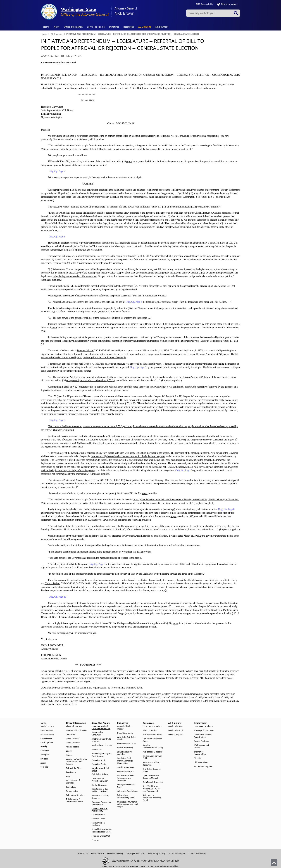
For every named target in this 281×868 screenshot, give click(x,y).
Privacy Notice (72, 791)
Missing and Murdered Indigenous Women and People (128, 804)
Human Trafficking (125, 748)
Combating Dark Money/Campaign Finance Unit (125, 761)
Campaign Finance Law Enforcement (102, 804)
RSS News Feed (47, 735)
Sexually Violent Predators (98, 824)
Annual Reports (73, 747)
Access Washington (177, 854)
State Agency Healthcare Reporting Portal (152, 798)
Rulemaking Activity (75, 795)
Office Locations (73, 743)
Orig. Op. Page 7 (184, 470)
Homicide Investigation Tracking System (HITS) (102, 831)
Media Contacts (47, 726)
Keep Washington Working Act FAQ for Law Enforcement (152, 789)
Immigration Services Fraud (126, 786)
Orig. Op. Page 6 (57, 420)
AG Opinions (145, 27)
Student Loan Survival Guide (152, 757)
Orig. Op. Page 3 (57, 237)
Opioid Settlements (126, 767)
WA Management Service (201, 746)
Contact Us (71, 735)
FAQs (68, 776)
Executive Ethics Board (152, 735)
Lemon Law (97, 750)
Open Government (125, 733)
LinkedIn (44, 759)
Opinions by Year (176, 726)
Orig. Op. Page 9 (97, 564)
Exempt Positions (201, 741)
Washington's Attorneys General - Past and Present (76, 762)
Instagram (45, 755)
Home (46, 27)
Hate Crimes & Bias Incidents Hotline (100, 790)
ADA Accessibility (205, 4)
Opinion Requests (176, 735)
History (69, 755)
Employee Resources (136, 854)
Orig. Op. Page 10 (58, 597)
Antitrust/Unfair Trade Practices (101, 740)
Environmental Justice (127, 744)
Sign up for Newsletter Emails (152, 740)
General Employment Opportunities (203, 736)
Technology (71, 787)
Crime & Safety (98, 815)
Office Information (73, 27)
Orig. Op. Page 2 (57, 171)
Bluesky (44, 746)
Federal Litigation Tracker (125, 728)
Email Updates (47, 743)
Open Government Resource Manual (151, 777)
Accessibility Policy (115, 854)
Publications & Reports (153, 752)
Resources (129, 27)
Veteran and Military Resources (101, 797)
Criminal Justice (98, 819)
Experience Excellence (203, 726)
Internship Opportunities (200, 753)
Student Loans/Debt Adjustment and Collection (126, 778)
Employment (162, 27)
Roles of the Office (74, 768)
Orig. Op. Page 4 (134, 302)
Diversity (197, 758)
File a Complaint (150, 731)
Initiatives (114, 27)
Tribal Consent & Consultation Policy (74, 800)
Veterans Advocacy (125, 772)
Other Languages (228, 4)
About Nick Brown (74, 726)
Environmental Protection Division (100, 780)
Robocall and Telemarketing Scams (126, 797)
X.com (43, 763)
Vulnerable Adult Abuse (128, 791)
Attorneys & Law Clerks (204, 731)
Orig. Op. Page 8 (226, 509)
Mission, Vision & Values (77, 731)
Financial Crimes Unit (101, 836)
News (57, 27)
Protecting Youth (99, 760)
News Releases (47, 731)
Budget (69, 751)
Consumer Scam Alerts (153, 726)
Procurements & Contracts (73, 782)
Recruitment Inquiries (203, 767)
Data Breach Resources (153, 782)
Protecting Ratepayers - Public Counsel (102, 755)
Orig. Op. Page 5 (138, 367)
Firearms (95, 840)
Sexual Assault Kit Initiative (125, 753)
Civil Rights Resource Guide (152, 770)
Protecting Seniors (99, 764)
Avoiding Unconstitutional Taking (153, 746)
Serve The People (96, 27)
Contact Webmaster (198, 854)
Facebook (45, 751)
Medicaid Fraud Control (102, 745)
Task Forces (71, 772)
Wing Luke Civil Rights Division (127, 738)
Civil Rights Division (100, 774)
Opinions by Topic (176, 731)
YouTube (44, 767)
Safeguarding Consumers (97, 734)
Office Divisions (73, 739)
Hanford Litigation (99, 785)
